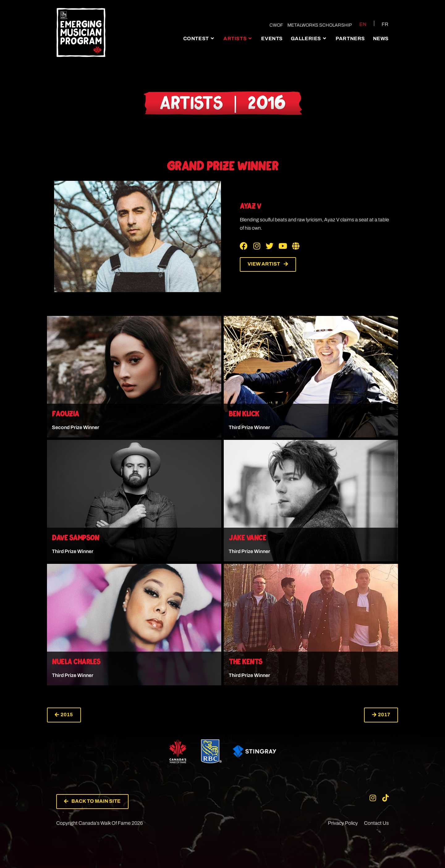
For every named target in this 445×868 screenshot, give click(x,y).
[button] (64, 715)
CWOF (276, 25)
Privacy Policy (343, 823)
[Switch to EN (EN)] (359, 24)
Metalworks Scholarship (319, 25)
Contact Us (376, 823)
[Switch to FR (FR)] (381, 24)
